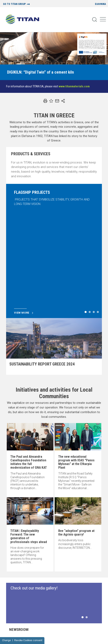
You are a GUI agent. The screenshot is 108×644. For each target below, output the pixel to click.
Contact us (96, 610)
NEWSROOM (65, 621)
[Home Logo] (24, 20)
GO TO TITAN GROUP (14, 4)
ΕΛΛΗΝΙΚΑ (100, 4)
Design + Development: (66, 642)
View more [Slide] (24, 218)
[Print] (45, 101)
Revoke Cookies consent (28, 627)
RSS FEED (94, 614)
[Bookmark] (51, 101)
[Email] (57, 101)
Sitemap (12, 633)
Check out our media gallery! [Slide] (34, 493)
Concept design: (40, 642)
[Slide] (41, 72)
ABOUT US (64, 610)
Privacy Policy (26, 633)
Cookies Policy (90, 633)
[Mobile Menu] (103, 20)
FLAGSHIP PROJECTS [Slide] (32, 192)
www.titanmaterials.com (74, 86)
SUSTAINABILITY (67, 617)
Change (6, 627)
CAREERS (63, 624)
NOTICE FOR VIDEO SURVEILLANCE (66, 633)
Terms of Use (42, 633)
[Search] (95, 20)
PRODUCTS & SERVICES (70, 614)
